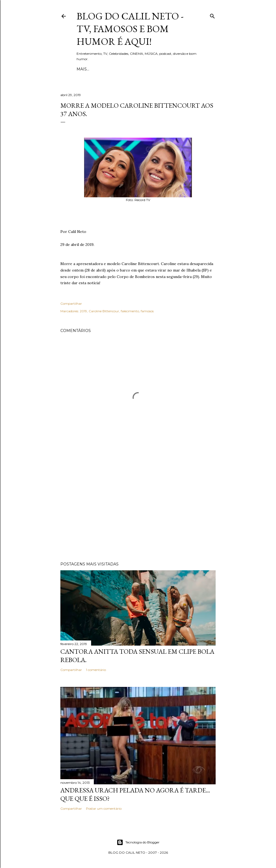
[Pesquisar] (212, 15)
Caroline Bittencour (104, 311)
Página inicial (92, 69)
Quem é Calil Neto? (133, 69)
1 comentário (96, 670)
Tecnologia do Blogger (138, 842)
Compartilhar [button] (71, 304)
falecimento (130, 311)
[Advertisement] (138, 510)
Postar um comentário (104, 808)
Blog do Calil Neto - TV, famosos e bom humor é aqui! (130, 29)
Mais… (164, 69)
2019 (83, 311)
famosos (147, 311)
